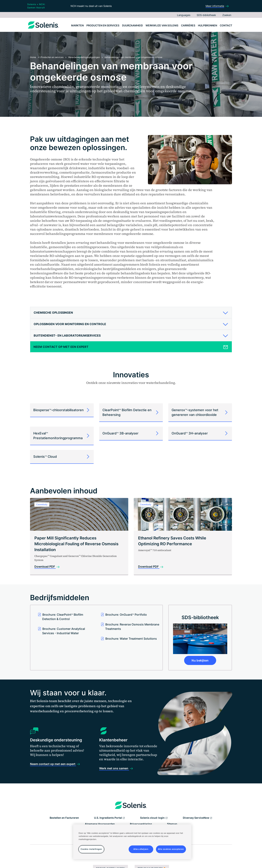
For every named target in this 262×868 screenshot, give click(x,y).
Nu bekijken (200, 660)
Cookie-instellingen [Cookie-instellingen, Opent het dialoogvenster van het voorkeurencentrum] (91, 849)
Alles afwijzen (141, 849)
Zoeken (227, 15)
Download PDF (45, 567)
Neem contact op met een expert (53, 764)
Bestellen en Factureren (64, 818)
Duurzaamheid (132, 25)
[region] (132, 842)
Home (33, 57)
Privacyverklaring (141, 824)
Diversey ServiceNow (198, 818)
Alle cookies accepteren (171, 849)
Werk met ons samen (114, 768)
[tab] (131, 313)
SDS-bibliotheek (206, 15)
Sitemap (172, 824)
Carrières (188, 25)
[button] (130, 313)
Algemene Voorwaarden (100, 824)
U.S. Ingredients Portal (110, 818)
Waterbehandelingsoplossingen (84, 57)
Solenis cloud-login (154, 818)
